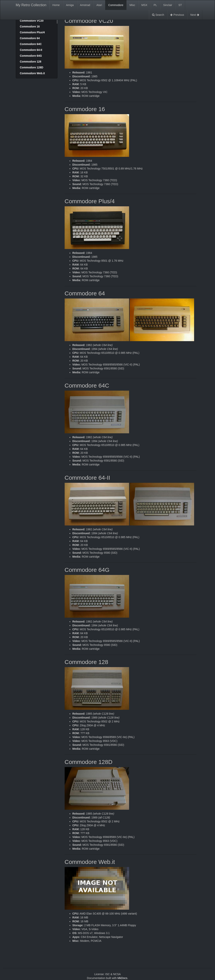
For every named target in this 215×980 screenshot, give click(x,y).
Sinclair (168, 5)
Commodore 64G (31, 56)
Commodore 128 (31, 62)
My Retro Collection (31, 5)
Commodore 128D (32, 67)
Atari (99, 5)
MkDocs (122, 978)
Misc (132, 5)
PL (155, 5)
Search (158, 15)
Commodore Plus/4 (32, 32)
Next (195, 15)
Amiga (70, 5)
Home (56, 5)
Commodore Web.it (32, 73)
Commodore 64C (31, 44)
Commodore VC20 (32, 21)
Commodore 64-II (31, 50)
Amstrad (85, 5)
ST (180, 5)
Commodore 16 (30, 26)
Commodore (116, 5)
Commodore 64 (30, 38)
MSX (144, 5)
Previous (177, 15)
